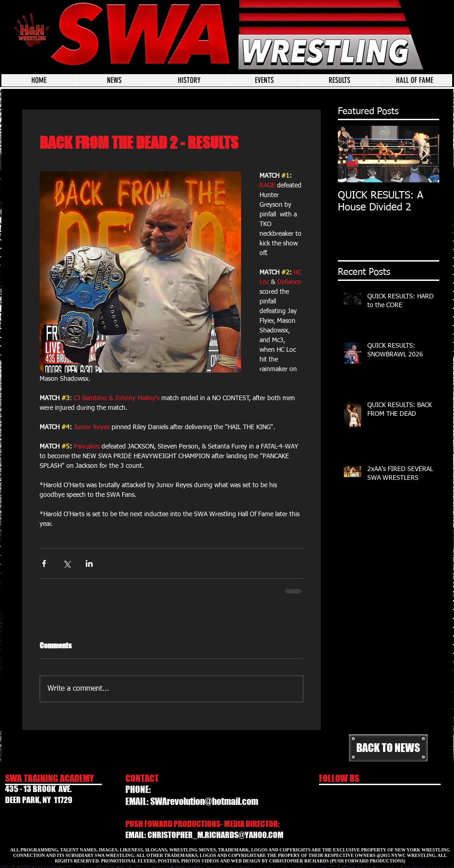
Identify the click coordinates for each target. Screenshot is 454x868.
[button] (264, 80)
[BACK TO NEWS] (388, 748)
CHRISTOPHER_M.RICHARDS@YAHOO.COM (215, 835)
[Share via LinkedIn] (89, 563)
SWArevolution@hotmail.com (204, 801)
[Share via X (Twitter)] (67, 563)
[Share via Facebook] (44, 563)
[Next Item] (425, 154)
